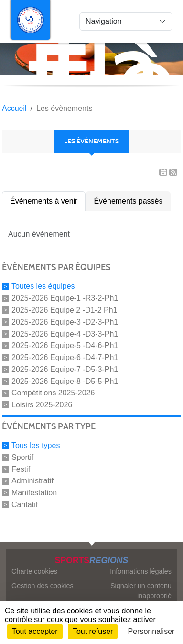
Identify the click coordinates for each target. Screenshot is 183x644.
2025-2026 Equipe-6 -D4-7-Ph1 (65, 357)
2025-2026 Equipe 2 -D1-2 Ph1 (65, 310)
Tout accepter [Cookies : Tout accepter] (35, 631)
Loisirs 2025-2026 (42, 405)
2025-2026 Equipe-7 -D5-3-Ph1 (65, 369)
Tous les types (36, 445)
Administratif (32, 481)
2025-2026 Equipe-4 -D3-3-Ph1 (65, 333)
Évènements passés (128, 201)
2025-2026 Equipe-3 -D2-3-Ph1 (65, 322)
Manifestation (34, 493)
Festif (21, 469)
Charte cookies (34, 571)
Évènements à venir (44, 201)
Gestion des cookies (43, 586)
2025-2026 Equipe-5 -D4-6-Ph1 (65, 345)
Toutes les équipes (43, 286)
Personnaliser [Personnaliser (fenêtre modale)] (151, 631)
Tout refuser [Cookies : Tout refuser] (93, 631)
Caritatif (25, 505)
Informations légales (141, 571)
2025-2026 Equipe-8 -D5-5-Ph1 (65, 381)
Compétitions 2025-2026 (53, 393)
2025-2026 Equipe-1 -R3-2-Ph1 (65, 298)
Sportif (22, 457)
